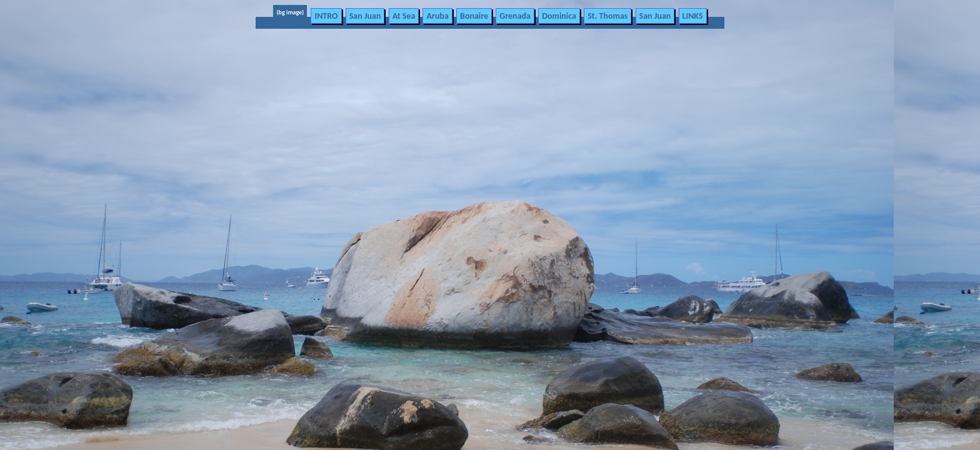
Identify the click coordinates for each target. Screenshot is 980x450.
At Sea (404, 16)
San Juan (365, 16)
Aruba (437, 16)
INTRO (326, 16)
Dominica (559, 16)
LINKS (693, 16)
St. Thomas (607, 16)
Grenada (515, 16)
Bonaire (474, 16)
